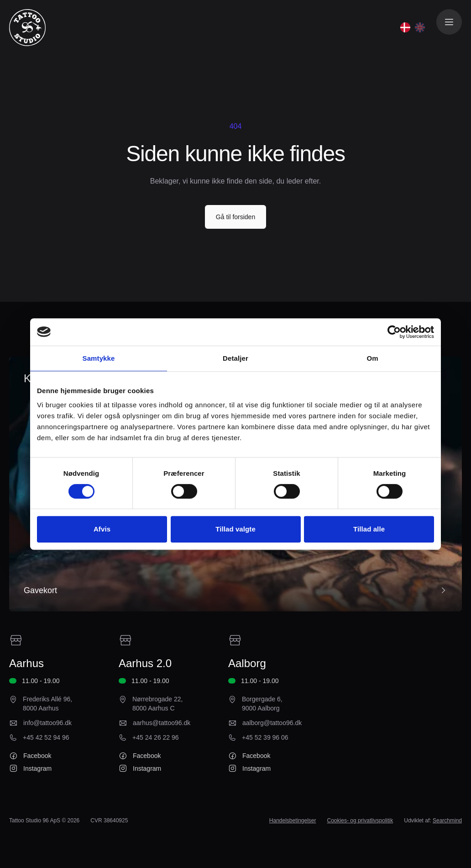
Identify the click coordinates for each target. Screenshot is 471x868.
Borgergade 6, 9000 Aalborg (262, 704)
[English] (420, 27)
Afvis (102, 529)
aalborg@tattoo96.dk (272, 723)
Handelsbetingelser (293, 821)
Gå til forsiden (235, 217)
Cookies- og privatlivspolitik (360, 821)
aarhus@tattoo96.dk (162, 723)
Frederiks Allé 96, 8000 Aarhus (47, 704)
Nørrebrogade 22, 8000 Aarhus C (158, 704)
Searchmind (447, 821)
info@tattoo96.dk (47, 723)
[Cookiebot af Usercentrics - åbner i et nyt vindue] (394, 332)
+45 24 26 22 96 (156, 737)
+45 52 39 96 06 (265, 737)
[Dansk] (405, 27)
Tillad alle (369, 529)
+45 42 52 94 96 (46, 737)
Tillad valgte (235, 529)
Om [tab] (372, 358)
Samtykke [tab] (99, 358)
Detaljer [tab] (235, 358)
